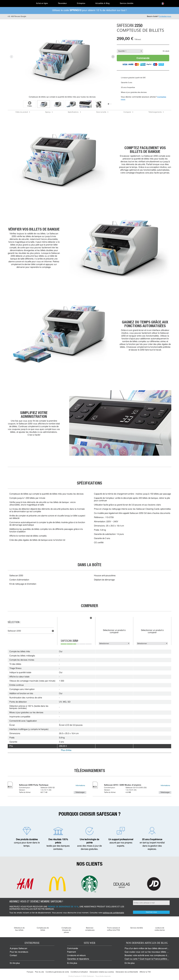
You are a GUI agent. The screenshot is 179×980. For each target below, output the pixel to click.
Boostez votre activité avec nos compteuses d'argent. (149, 956)
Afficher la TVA (145, 972)
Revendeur (62, 3)
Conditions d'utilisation (79, 972)
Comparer (127, 112)
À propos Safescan (18, 949)
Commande (143, 58)
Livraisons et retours (76, 956)
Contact (13, 956)
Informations (80, 786)
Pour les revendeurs (19, 952)
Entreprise (81, 3)
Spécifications (73, 112)
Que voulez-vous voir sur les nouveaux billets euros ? (149, 952)
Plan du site (39, 972)
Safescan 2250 (14, 631)
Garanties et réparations (78, 959)
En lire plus (15, 963)
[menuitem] (17, 3)
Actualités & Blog (102, 3)
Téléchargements (155, 112)
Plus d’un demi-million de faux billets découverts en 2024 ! (151, 949)
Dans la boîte (101, 112)
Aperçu (48, 112)
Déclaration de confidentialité (127, 972)
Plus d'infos (66, 750)
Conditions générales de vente (57, 972)
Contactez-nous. (165, 17)
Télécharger (80, 792)
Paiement (71, 952)
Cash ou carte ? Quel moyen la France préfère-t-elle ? (149, 959)
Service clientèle (127, 3)
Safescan (69, 641)
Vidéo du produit (22, 112)
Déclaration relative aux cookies (102, 972)
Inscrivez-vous (151, 912)
